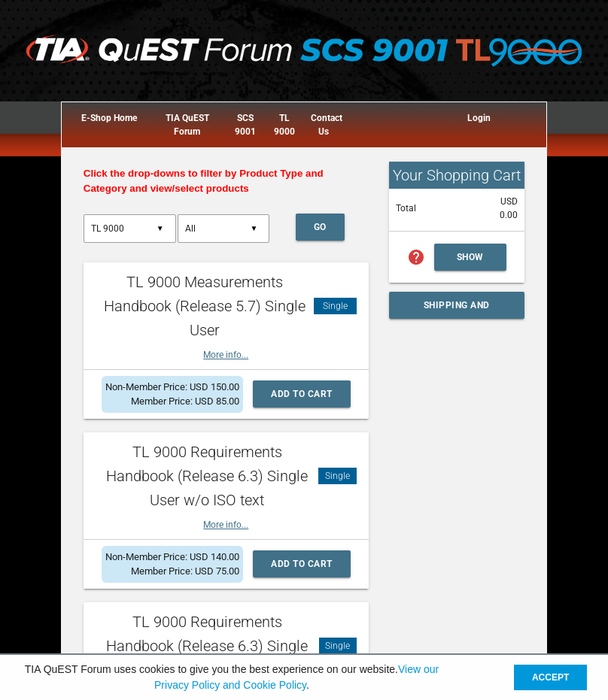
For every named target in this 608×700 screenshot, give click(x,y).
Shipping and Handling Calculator (457, 309)
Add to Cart (302, 394)
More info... (226, 355)
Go (320, 227)
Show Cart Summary (476, 261)
